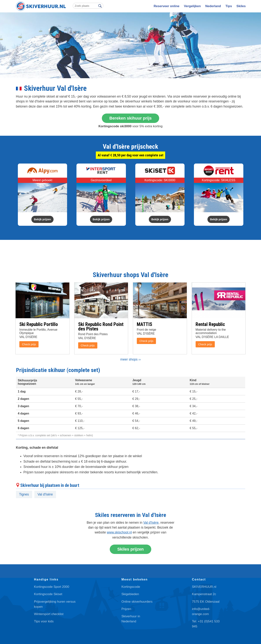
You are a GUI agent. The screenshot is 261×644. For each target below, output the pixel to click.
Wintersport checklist (49, 614)
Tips (229, 6)
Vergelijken (192, 6)
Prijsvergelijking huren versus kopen (55, 604)
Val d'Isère (45, 494)
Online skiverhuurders (137, 602)
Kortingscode (131, 587)
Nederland (213, 6)
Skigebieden (130, 594)
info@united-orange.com (201, 611)
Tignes (24, 494)
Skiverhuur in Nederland (131, 619)
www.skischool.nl (119, 532)
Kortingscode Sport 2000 (52, 587)
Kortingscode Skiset (48, 594)
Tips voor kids (44, 621)
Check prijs (29, 344)
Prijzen (126, 609)
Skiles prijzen (130, 549)
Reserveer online (167, 6)
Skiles (241, 6)
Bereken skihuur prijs (130, 118)
